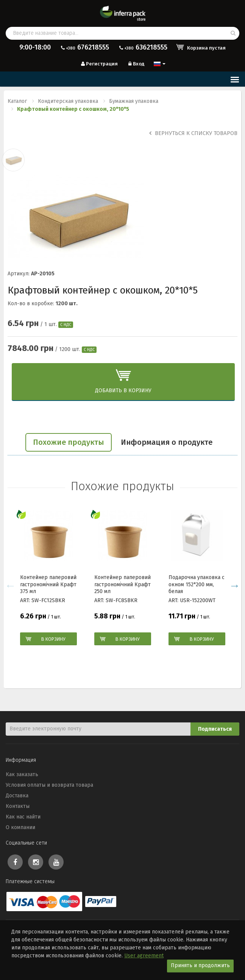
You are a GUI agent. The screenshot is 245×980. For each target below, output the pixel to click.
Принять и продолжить (200, 965)
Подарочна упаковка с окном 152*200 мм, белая (197, 584)
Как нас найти (23, 817)
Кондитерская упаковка (68, 101)
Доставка (17, 796)
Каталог (17, 101)
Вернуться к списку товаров (193, 133)
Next (235, 585)
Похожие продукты (69, 442)
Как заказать (22, 774)
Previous (10, 585)
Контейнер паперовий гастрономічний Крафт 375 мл (48, 584)
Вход (136, 64)
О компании (20, 827)
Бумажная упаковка (134, 101)
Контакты (18, 806)
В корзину (53, 639)
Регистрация (99, 64)
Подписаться (215, 729)
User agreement (144, 956)
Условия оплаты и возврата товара (49, 785)
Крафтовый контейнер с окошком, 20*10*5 (73, 109)
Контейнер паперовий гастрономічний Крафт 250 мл (122, 584)
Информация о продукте (167, 442)
